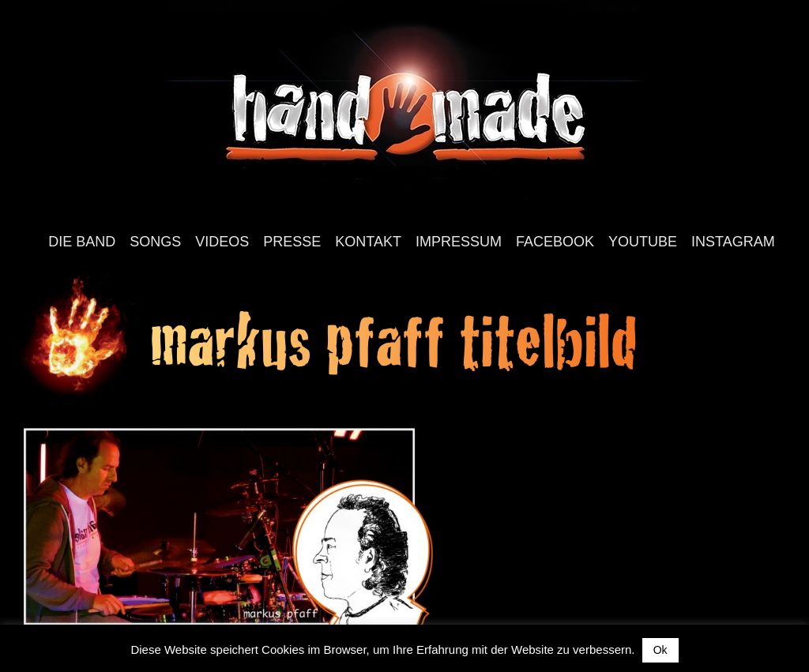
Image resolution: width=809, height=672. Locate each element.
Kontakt (368, 242)
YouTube (643, 242)
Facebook (555, 242)
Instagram (733, 242)
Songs (155, 242)
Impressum (459, 242)
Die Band (82, 242)
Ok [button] (660, 650)
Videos (222, 242)
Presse (292, 242)
